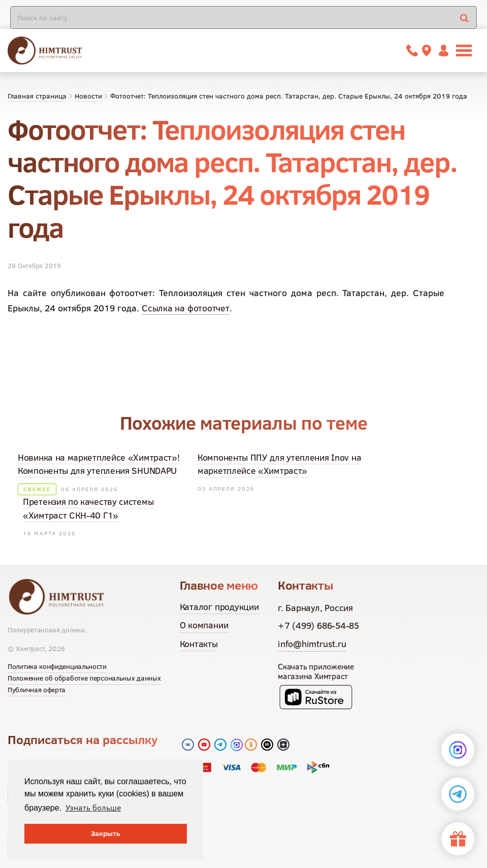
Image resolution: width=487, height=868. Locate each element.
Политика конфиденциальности (57, 666)
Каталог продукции (219, 607)
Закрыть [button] (106, 833)
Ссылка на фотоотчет (186, 308)
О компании (204, 625)
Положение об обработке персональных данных (84, 678)
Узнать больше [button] (93, 808)
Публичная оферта (37, 690)
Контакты (199, 644)
